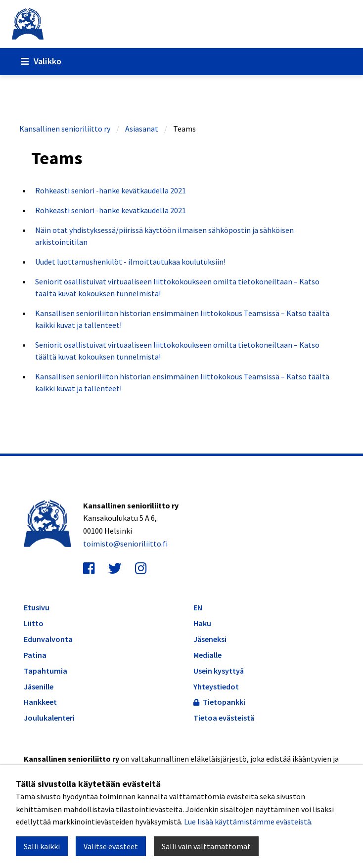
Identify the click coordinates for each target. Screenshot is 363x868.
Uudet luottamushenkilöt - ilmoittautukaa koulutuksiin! (130, 262)
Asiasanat (142, 129)
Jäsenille (39, 687)
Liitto (34, 623)
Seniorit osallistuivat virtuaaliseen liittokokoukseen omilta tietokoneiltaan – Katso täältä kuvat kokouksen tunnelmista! (177, 287)
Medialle (207, 655)
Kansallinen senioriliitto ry (65, 129)
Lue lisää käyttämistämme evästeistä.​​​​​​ (248, 822)
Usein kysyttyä (219, 671)
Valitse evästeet (111, 846)
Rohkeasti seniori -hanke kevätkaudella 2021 (111, 190)
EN (198, 607)
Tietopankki (219, 702)
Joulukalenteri (49, 718)
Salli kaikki (42, 846)
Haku (202, 623)
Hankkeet (40, 702)
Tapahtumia (45, 671)
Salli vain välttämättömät (206, 846)
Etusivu (37, 608)
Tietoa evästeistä (224, 718)
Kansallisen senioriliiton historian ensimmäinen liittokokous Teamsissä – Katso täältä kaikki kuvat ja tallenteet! (182, 319)
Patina (35, 655)
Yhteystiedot (216, 686)
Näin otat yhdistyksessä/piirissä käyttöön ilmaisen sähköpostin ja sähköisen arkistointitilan (164, 236)
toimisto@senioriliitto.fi (125, 544)
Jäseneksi (210, 639)
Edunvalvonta (48, 639)
